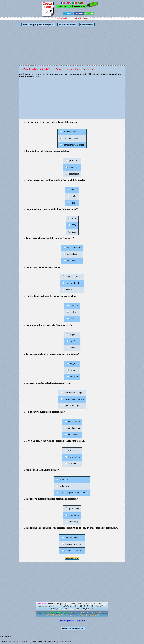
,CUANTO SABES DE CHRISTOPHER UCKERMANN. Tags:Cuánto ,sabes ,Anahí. (72, 614)
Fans (58, 69)
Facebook (79, 13)
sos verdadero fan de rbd (80, 69)
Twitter (68, 13)
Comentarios (86, 25)
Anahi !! (42, 604)
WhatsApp (89, 13)
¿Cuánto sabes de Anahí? (36, 69)
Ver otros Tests (81, 19)
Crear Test (62, 19)
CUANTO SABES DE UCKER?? (54, 613)
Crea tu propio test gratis (72, 621)
